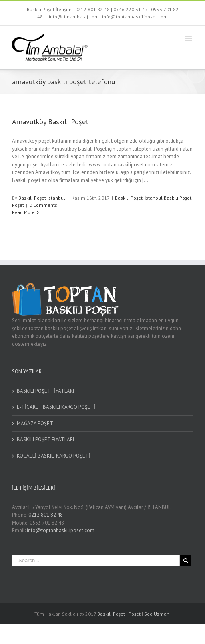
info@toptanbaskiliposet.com (61, 530)
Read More (23, 212)
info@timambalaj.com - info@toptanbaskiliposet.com (108, 17)
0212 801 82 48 (92, 9)
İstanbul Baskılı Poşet (168, 198)
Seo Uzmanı (157, 614)
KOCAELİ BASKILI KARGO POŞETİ (54, 456)
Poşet (18, 205)
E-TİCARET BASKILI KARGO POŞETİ (56, 407)
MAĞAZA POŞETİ (36, 423)
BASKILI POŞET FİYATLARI (45, 391)
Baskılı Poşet (129, 198)
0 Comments (43, 205)
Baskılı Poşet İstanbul (42, 198)
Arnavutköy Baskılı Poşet (50, 122)
